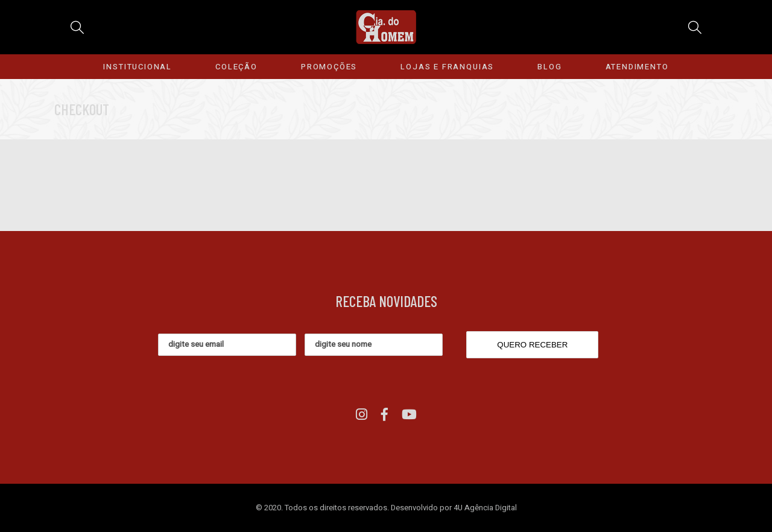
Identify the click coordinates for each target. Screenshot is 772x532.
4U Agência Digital (485, 508)
